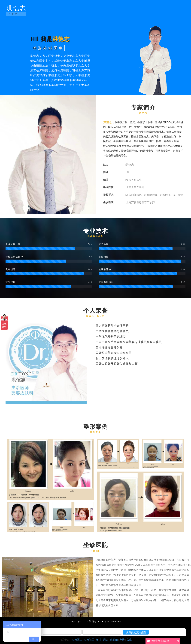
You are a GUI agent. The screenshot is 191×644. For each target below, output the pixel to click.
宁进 (122, 639)
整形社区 (89, 639)
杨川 (99, 639)
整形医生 (77, 639)
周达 (106, 639)
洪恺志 (16, 11)
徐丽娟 (114, 639)
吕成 (129, 639)
